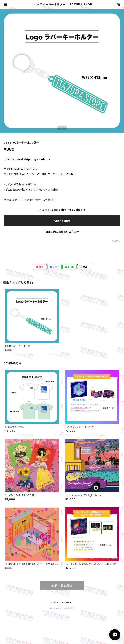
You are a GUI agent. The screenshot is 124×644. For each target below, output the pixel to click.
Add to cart (62, 221)
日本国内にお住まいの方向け (62, 232)
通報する (116, 241)
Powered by (62, 608)
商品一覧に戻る (62, 586)
